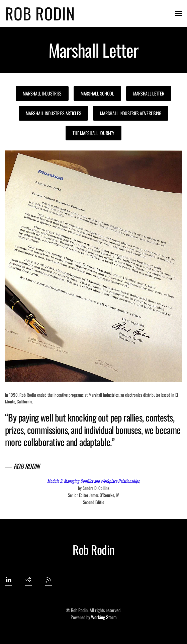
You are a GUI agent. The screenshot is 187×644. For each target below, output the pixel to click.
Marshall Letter (149, 93)
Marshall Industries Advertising (130, 113)
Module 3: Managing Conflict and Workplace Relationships (93, 481)
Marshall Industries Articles (53, 113)
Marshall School (97, 93)
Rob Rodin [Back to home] (40, 13)
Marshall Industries (42, 93)
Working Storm (104, 617)
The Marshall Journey (93, 133)
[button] (179, 13)
